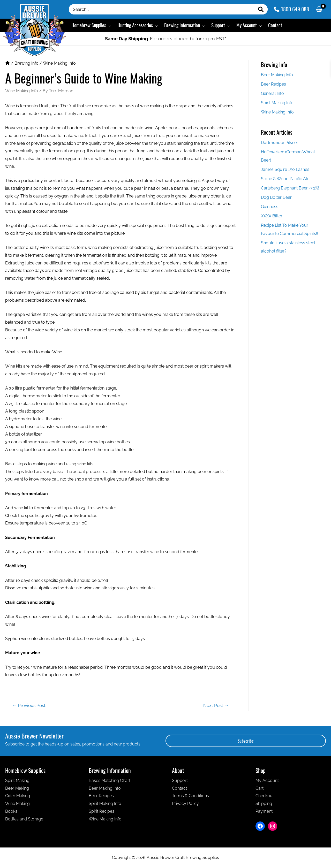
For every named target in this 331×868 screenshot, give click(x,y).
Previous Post (29, 705)
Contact (179, 788)
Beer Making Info (277, 75)
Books (11, 811)
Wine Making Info (59, 63)
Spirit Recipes (101, 811)
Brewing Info (27, 63)
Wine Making (17, 804)
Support (180, 781)
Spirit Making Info (277, 103)
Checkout (265, 796)
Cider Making (18, 796)
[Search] (261, 9)
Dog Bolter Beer (276, 197)
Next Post (216, 705)
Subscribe (246, 741)
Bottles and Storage (24, 819)
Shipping (264, 804)
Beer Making (17, 788)
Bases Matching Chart (110, 781)
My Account (267, 781)
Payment (264, 811)
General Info (272, 93)
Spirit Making (17, 781)
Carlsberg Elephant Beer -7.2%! (290, 188)
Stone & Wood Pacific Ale (285, 179)
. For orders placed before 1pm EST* (166, 39)
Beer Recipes (273, 84)
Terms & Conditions (190, 796)
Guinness (270, 207)
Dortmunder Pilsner (280, 143)
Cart (259, 788)
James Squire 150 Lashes (285, 169)
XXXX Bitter (272, 216)
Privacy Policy (185, 804)
